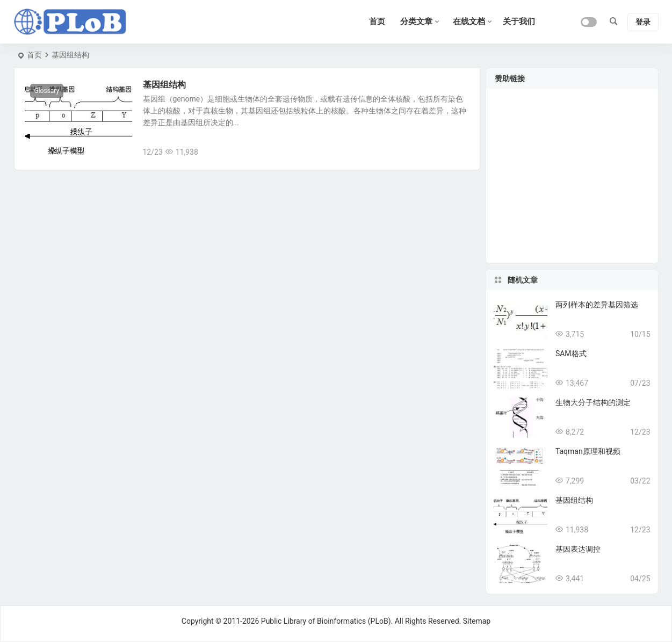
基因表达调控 (578, 549)
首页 (34, 55)
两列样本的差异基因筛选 (597, 305)
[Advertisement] (572, 183)
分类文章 (416, 21)
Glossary (47, 91)
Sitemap (477, 621)
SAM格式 (571, 354)
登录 (643, 22)
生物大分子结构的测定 (593, 402)
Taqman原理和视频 (588, 451)
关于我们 (519, 21)
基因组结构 (164, 85)
